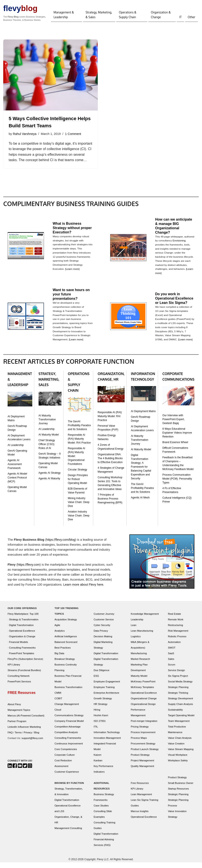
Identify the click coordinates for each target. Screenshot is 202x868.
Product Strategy (140, 760)
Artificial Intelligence (66, 642)
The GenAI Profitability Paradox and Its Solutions (79, 431)
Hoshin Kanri (101, 721)
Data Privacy (101, 636)
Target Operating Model (181, 721)
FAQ (10, 738)
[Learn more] (72, 274)
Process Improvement (143, 738)
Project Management (142, 766)
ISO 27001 (100, 726)
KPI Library (14, 670)
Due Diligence (102, 676)
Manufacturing (139, 659)
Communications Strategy (69, 721)
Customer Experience (67, 777)
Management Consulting (68, 834)
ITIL (96, 732)
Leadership (137, 625)
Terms (18, 738)
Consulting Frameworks (22, 653)
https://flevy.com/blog (61, 545)
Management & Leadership (64, 15)
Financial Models (19, 648)
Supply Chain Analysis (181, 710)
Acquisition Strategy (66, 625)
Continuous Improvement (69, 749)
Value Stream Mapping (181, 755)
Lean (134, 631)
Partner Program (17, 727)
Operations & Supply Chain (128, 15)
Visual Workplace (178, 760)
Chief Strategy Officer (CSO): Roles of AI (47, 450)
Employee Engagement (107, 687)
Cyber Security (102, 631)
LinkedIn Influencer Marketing (24, 732)
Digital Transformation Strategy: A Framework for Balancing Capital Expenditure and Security (141, 472)
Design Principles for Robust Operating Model (78, 485)
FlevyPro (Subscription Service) (25, 664)
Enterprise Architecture (106, 698)
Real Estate (174, 619)
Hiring (97, 715)
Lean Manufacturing (142, 636)
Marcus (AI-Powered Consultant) (26, 721)
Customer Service (104, 625)
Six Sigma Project (178, 681)
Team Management (179, 726)
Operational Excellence (22, 636)
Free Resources (140, 789)
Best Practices (63, 653)
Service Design (177, 676)
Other (191, 17)
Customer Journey (104, 619)
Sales (171, 664)
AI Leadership (16, 451)
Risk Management (178, 636)
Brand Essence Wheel (175, 448)
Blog (37, 738)
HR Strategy (101, 710)
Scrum (172, 670)
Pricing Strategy (140, 732)
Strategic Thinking (178, 698)
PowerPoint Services (19, 687)
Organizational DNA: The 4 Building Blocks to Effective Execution (110, 464)
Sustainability (175, 715)
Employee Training (104, 693)
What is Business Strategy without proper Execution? (72, 233)
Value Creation (176, 749)
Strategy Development (181, 704)
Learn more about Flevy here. (84, 590)
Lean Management (141, 800)
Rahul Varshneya (25, 134)
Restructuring (176, 631)
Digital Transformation (21, 631)
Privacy (28, 738)
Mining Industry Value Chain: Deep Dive (79, 508)
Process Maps (139, 743)
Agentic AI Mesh (140, 503)
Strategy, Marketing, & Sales (99, 15)
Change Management (67, 710)
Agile (57, 631)
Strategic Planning (178, 693)
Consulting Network (19, 681)
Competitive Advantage (68, 732)
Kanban (98, 766)
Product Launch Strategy (145, 755)
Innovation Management (107, 743)
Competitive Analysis (66, 738)
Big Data (59, 659)
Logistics (136, 642)
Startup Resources (178, 794)
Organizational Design (143, 710)
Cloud (58, 715)
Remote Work (176, 625)
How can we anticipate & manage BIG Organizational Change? (174, 231)
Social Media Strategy (180, 687)
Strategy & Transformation (24, 625)
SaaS (171, 659)
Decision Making (103, 642)
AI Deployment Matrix (143, 417)
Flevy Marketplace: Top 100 (23, 619)
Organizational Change (144, 704)
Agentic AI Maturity (49, 484)
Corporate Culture (65, 760)
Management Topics (19, 715)
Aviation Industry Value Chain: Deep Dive (79, 521)
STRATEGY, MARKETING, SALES (49, 385)
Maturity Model (139, 681)
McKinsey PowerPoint (143, 687)
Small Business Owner (181, 789)
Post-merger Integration (144, 726)
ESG (96, 681)
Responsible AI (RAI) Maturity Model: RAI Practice (79, 444)
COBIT (59, 704)
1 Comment (73, 134)
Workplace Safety (178, 766)
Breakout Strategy (65, 664)
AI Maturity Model (49, 440)
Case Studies (101, 811)
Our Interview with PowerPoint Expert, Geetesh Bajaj (173, 425)
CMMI (58, 698)
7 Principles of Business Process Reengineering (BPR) (110, 504)
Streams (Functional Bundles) (24, 676)
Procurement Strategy (143, 749)
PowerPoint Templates (22, 659)
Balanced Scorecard (66, 648)
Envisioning (179, 246)
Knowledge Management (145, 619)
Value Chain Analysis (180, 743)
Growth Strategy (103, 704)
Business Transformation (69, 693)
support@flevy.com (32, 744)
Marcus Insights (140, 817)
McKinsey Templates (142, 693)
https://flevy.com (29, 570)
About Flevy (14, 710)
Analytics (60, 636)
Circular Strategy (77, 475)
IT (180, 17)
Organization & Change (161, 15)
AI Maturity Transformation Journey (47, 425)
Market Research (140, 664)
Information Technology (107, 738)
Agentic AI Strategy (50, 478)
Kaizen (98, 760)
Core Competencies (66, 755)
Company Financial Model (69, 726)
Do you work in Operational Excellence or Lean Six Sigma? (174, 304)
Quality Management (142, 772)
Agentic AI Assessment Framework (15, 470)
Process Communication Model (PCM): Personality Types (177, 484)
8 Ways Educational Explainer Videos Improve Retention (177, 438)
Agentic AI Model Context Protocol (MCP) (17, 483)
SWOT (172, 653)
